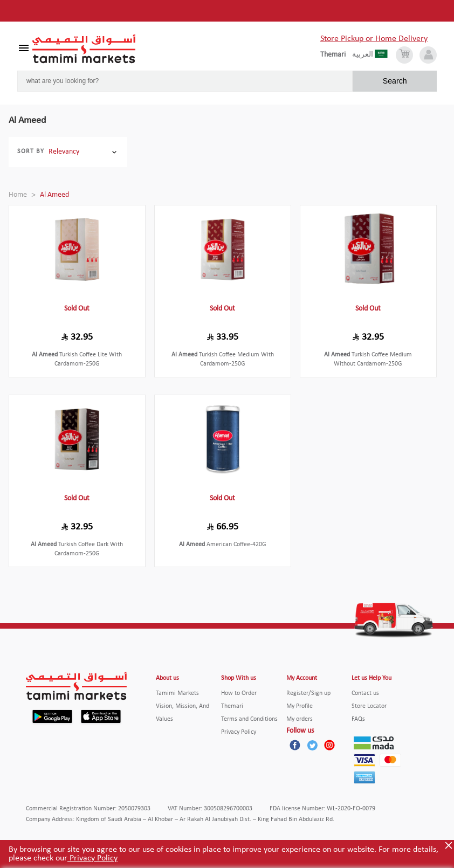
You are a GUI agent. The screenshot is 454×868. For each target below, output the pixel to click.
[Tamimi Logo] (84, 49)
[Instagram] (329, 745)
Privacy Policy (92, 858)
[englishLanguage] (336, 55)
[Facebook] (295, 745)
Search (395, 81)
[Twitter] (312, 745)
